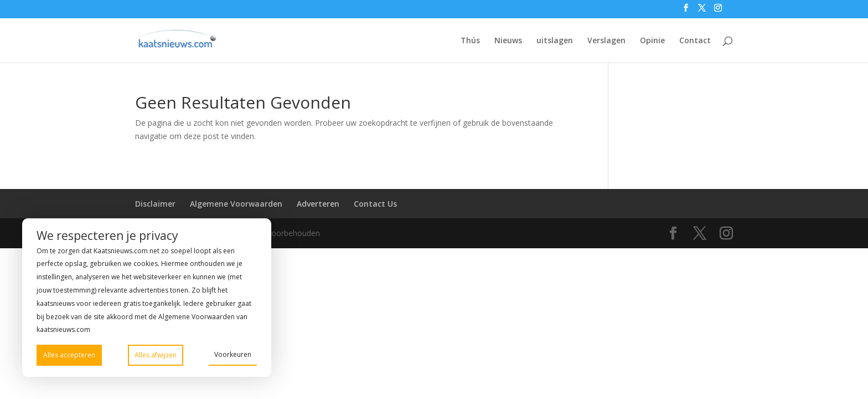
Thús (470, 41)
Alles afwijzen (156, 355)
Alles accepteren (69, 355)
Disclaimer (155, 204)
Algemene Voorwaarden (236, 204)
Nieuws (508, 41)
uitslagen (555, 41)
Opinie (652, 41)
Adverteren (318, 204)
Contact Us (375, 204)
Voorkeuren (233, 354)
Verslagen (606, 41)
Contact (695, 41)
